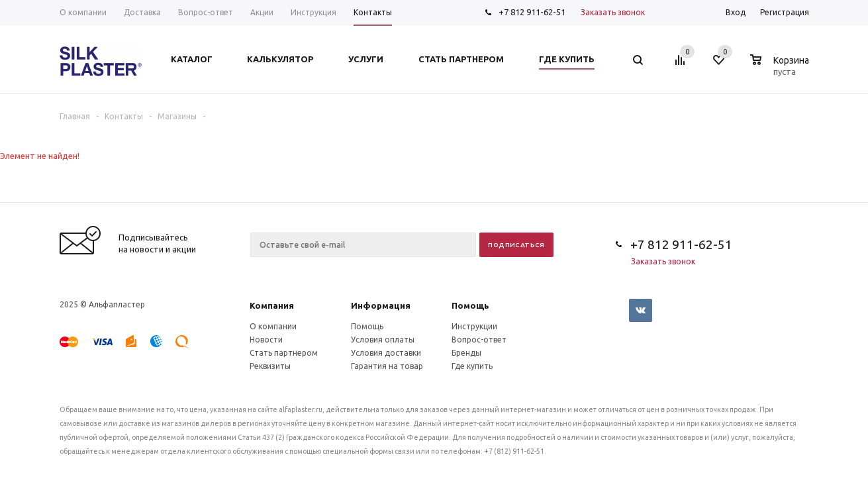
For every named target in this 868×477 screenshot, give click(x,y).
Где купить (472, 366)
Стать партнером (284, 353)
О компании (273, 326)
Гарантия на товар (387, 366)
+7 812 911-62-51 (532, 12)
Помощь (470, 305)
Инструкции (474, 326)
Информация (381, 305)
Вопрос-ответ (479, 340)
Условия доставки (386, 353)
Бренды (466, 353)
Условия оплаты (383, 340)
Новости (266, 340)
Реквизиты (270, 366)
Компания (272, 305)
